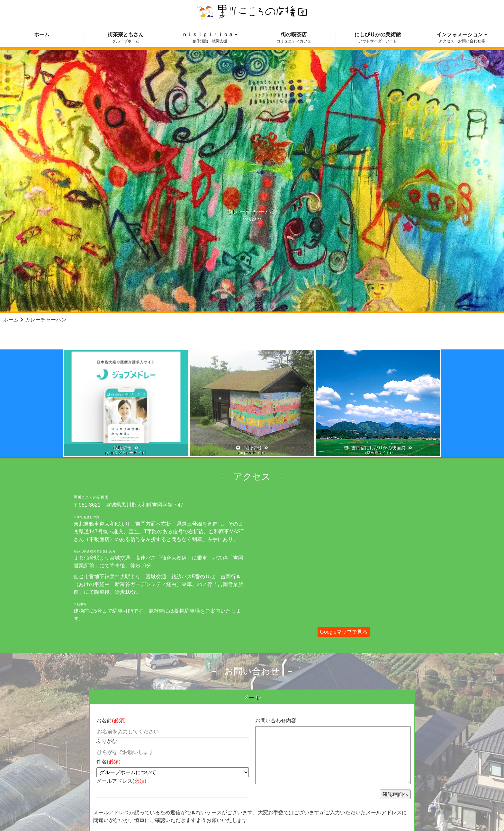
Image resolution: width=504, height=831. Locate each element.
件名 (108, 762)
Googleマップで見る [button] (344, 632)
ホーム (11, 320)
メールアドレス (121, 781)
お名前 (111, 721)
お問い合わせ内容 (276, 721)
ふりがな (107, 741)
